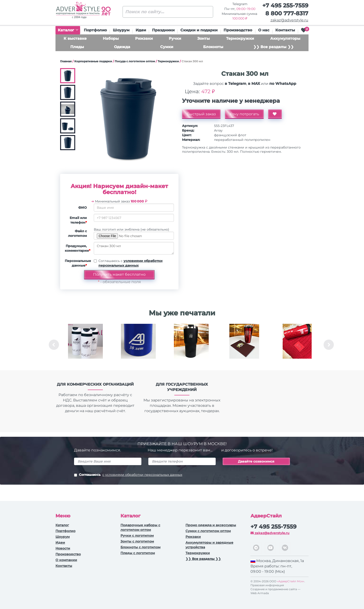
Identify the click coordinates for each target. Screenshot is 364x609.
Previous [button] (54, 345)
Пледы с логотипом (138, 553)
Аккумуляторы (285, 38)
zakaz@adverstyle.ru (289, 20)
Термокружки (240, 38)
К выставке (75, 38)
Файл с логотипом (77, 233)
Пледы (77, 47)
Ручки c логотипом (137, 536)
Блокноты (213, 47)
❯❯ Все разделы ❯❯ (273, 47)
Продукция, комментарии (78, 248)
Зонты (204, 38)
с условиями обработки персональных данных (142, 475)
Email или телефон (78, 220)
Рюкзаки (144, 38)
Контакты (285, 30)
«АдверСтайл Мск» (291, 581)
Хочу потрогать (244, 114)
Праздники (163, 30)
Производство (238, 30)
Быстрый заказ (201, 114)
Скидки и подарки (199, 30)
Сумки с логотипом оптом (208, 531)
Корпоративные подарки (93, 61)
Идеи (141, 30)
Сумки (167, 47)
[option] (85, 345)
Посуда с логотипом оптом (135, 61)
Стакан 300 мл (134, 248)
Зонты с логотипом (137, 541)
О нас (264, 30)
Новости (63, 548)
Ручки (175, 38)
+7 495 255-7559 (285, 5)
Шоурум (121, 30)
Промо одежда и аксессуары (211, 525)
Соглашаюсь (128, 475)
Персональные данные (78, 263)
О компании (66, 560)
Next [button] (329, 345)
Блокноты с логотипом (140, 547)
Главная (66, 61)
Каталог (68, 30)
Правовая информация (267, 585)
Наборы (111, 38)
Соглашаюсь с (130, 263)
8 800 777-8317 (287, 13)
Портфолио (95, 30)
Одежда (122, 47)
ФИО (83, 208)
